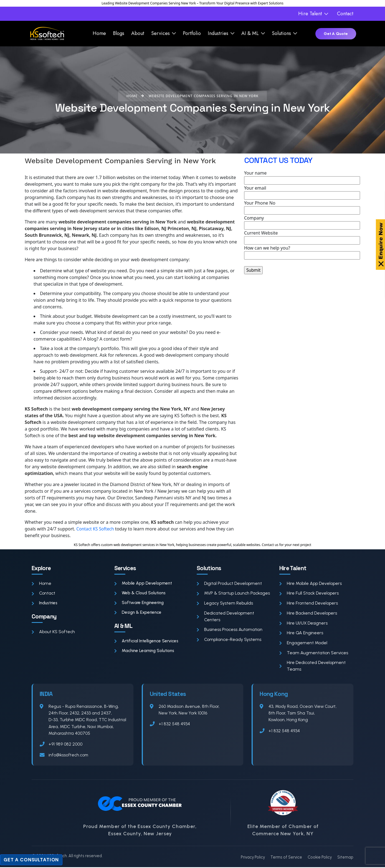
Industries (218, 33)
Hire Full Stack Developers (309, 593)
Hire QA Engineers (301, 633)
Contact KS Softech (96, 529)
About (138, 33)
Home (99, 33)
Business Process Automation (230, 630)
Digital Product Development (229, 583)
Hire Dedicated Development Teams (313, 667)
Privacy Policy (253, 858)
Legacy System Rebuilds (225, 603)
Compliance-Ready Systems (229, 640)
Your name (302, 177)
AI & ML (250, 33)
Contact (345, 14)
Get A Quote (336, 34)
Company (302, 222)
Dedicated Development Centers (226, 617)
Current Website (302, 237)
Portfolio (192, 33)
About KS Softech (53, 632)
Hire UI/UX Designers (304, 623)
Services (160, 33)
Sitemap (345, 858)
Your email (302, 192)
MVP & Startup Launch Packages (234, 593)
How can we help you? (302, 252)
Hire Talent (310, 14)
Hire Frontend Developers (309, 603)
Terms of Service (286, 858)
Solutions (281, 33)
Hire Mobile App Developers (311, 583)
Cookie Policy (320, 858)
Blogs (119, 33)
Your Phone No (302, 207)
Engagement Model (303, 643)
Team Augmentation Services (314, 653)
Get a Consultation (31, 860)
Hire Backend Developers (308, 613)
